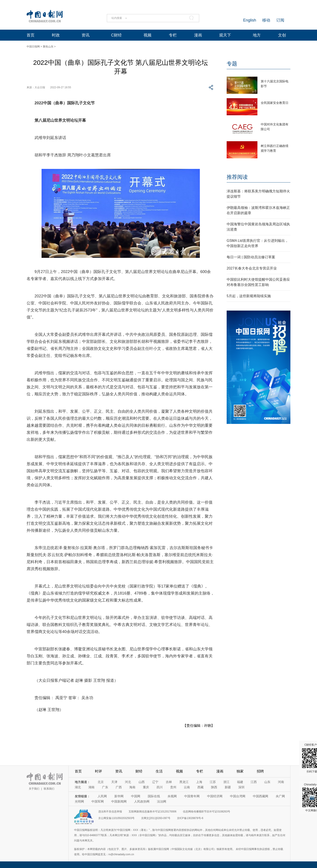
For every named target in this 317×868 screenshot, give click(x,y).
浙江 (226, 782)
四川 (160, 787)
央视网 (172, 796)
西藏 (200, 787)
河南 (281, 782)
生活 (159, 771)
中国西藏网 (261, 796)
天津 (114, 782)
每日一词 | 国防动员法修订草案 (251, 257)
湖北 (78, 787)
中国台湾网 (238, 796)
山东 (267, 782)
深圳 (241, 787)
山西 (142, 782)
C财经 (116, 35)
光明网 (79, 801)
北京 (101, 782)
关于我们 (34, 789)
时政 (56, 35)
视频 (148, 35)
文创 (282, 35)
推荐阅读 (237, 177)
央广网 (280, 796)
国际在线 (154, 796)
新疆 (228, 787)
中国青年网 (192, 796)
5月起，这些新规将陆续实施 (249, 296)
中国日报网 (33, 47)
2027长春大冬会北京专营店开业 (252, 268)
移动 (266, 20)
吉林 (169, 782)
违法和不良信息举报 (110, 812)
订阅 (280, 20)
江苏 (213, 782)
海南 (132, 787)
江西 (254, 782)
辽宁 (155, 782)
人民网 (102, 796)
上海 (199, 782)
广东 (105, 787)
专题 (232, 64)
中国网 (136, 796)
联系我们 (49, 789)
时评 (98, 771)
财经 (139, 771)
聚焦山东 (48, 47)
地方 (257, 35)
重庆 (146, 787)
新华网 (119, 796)
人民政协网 (142, 801)
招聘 (260, 771)
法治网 (162, 801)
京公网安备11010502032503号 (116, 818)
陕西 (214, 787)
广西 (119, 787)
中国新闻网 (119, 801)
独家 (240, 771)
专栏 (173, 35)
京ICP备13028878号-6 (190, 818)
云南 (187, 787)
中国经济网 (215, 796)
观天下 (225, 35)
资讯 (86, 35)
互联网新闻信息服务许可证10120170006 (152, 812)
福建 (240, 782)
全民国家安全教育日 (275, 103)
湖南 (91, 787)
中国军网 (98, 801)
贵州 (173, 787)
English (250, 20)
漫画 (198, 35)
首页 (31, 35)
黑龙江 (184, 782)
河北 (128, 782)
